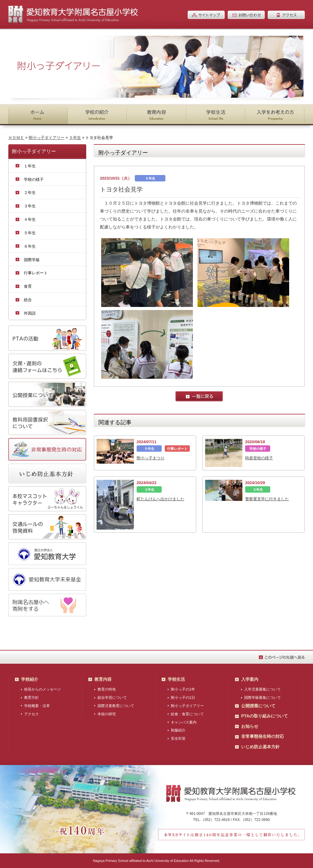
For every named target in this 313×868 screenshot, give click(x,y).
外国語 (30, 313)
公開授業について (258, 706)
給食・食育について (187, 714)
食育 (28, 286)
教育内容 (103, 679)
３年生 (30, 206)
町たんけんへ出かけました (160, 499)
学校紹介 (30, 679)
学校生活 (176, 679)
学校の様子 (34, 179)
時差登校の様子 (259, 458)
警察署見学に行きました (267, 499)
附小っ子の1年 (183, 689)
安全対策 (178, 739)
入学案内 (250, 679)
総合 (28, 300)
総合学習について (112, 698)
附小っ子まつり (151, 458)
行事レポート (36, 273)
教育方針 (31, 698)
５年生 (75, 138)
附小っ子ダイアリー (47, 138)
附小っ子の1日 (183, 698)
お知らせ (250, 726)
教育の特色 (107, 689)
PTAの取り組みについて (265, 716)
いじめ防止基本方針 (260, 747)
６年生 (30, 246)
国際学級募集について (263, 698)
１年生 (30, 166)
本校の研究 (107, 714)
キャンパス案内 (184, 722)
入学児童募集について (263, 689)
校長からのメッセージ (42, 689)
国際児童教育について (116, 706)
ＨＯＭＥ (16, 138)
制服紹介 (178, 730)
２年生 (30, 193)
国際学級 (32, 260)
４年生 (30, 219)
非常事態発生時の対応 (263, 736)
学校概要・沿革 (37, 706)
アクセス (31, 714)
